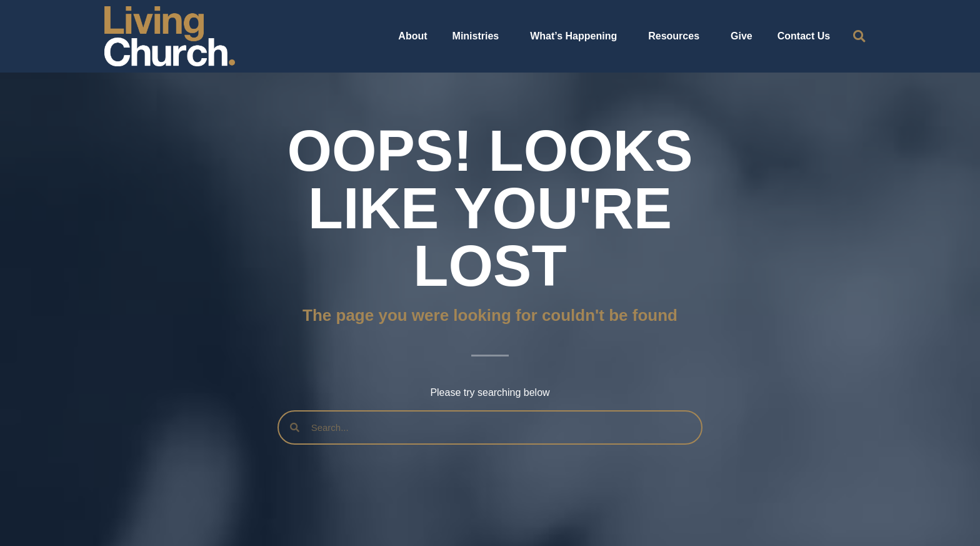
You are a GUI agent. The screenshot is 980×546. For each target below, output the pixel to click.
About (412, 36)
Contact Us (804, 36)
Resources (677, 36)
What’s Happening (577, 36)
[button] (859, 37)
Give (742, 36)
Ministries (479, 36)
